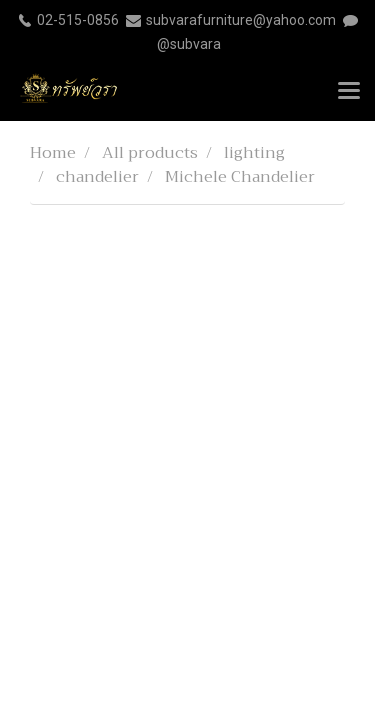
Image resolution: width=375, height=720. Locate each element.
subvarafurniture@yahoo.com (241, 20)
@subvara (189, 44)
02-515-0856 (78, 20)
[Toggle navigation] (349, 92)
